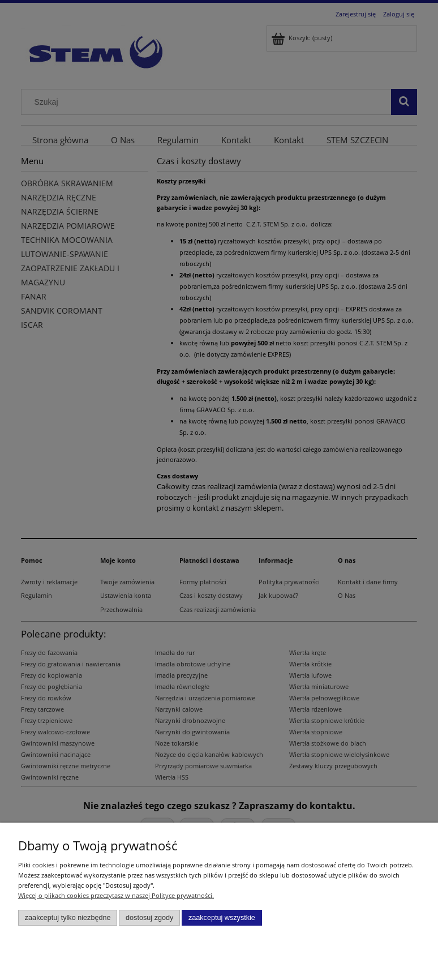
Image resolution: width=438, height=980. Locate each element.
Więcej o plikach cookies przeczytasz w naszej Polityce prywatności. (116, 895)
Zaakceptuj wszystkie (222, 918)
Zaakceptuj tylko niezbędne (68, 918)
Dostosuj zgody (149, 918)
